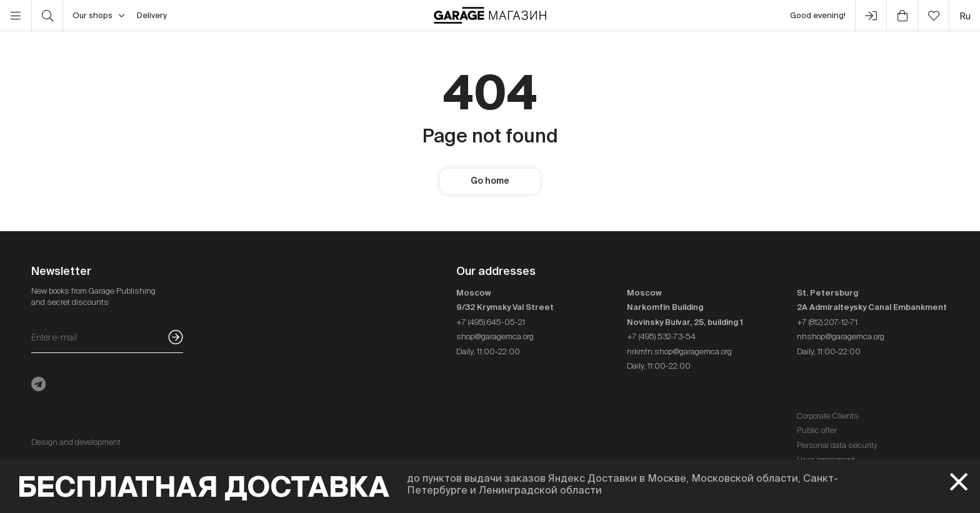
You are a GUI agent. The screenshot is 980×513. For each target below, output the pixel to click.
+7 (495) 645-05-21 (491, 322)
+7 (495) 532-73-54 (661, 336)
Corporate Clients (828, 416)
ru (965, 16)
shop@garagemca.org (495, 336)
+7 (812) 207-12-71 (827, 322)
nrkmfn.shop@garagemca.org (679, 351)
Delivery (152, 15)
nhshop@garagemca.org (841, 336)
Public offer (817, 430)
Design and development (76, 442)
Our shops (98, 16)
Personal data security (837, 445)
